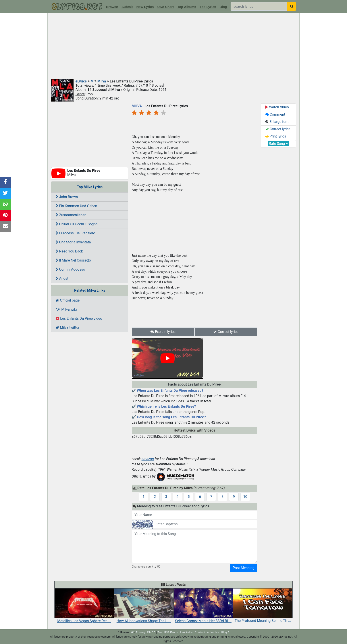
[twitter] (132, 632)
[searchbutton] (292, 6)
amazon (148, 459)
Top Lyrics (208, 7)
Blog (223, 7)
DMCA (151, 632)
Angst (62, 278)
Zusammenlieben (71, 215)
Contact (200, 632)
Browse (112, 7)
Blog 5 (225, 632)
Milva (102, 81)
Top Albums (187, 7)
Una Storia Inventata (73, 242)
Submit (127, 7)
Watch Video (277, 107)
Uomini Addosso (70, 269)
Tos (160, 632)
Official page (68, 300)
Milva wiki (66, 309)
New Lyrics (145, 7)
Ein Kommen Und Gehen (76, 206)
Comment (275, 114)
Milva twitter (68, 328)
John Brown (67, 197)
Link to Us (186, 632)
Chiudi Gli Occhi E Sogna (77, 224)
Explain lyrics (163, 332)
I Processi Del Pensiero (75, 233)
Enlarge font (277, 122)
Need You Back (69, 251)
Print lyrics (276, 136)
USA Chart (166, 7)
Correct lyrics (226, 332)
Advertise (213, 632)
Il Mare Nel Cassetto (73, 260)
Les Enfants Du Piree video (79, 318)
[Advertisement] (173, 46)
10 (245, 497)
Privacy (141, 632)
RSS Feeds (171, 632)
